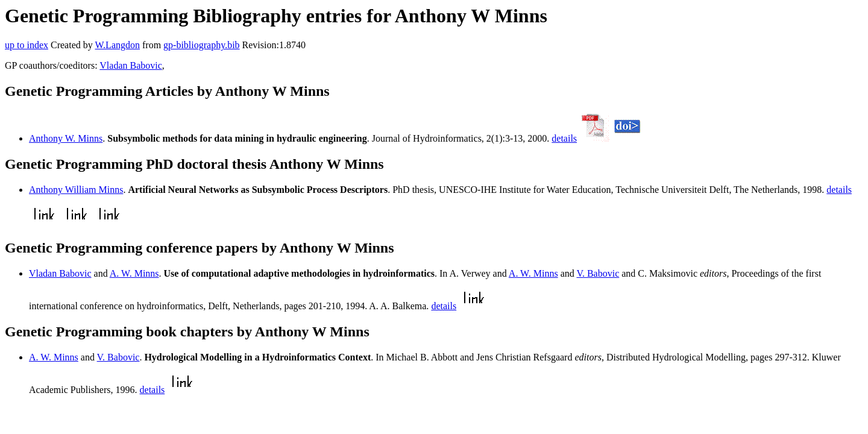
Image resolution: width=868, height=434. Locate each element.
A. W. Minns (134, 273)
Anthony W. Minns (66, 138)
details (564, 138)
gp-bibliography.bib (202, 45)
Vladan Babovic (131, 65)
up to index (27, 45)
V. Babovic (598, 273)
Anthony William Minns (76, 190)
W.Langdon (117, 45)
